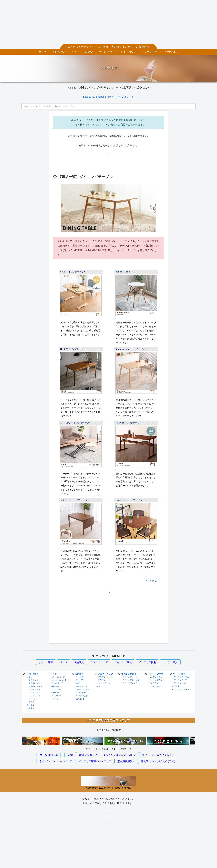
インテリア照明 (147, 662)
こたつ (29, 711)
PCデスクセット (106, 677)
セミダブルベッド (59, 680)
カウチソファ (34, 689)
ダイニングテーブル (131, 680)
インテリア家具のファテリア (95, 761)
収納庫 (176, 686)
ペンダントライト (157, 677)
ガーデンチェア (180, 680)
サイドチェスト (105, 683)
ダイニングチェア (130, 683)
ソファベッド (34, 693)
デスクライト (155, 683)
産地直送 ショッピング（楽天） (159, 761)
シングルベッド (58, 677)
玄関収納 (80, 699)
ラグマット (31, 708)
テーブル (30, 705)
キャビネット (82, 686)
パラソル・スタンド (182, 689)
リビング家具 (46, 662)
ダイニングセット (130, 677)
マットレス (56, 699)
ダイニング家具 (123, 662)
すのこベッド (57, 689)
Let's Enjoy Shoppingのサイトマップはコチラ (109, 97)
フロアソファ (34, 696)
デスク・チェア (99, 662)
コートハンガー (83, 689)
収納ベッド (56, 686)
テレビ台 (80, 680)
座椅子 (31, 702)
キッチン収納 (82, 696)
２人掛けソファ (35, 683)
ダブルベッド (57, 683)
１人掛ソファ (34, 680)
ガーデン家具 (170, 662)
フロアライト (155, 686)
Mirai (70, 755)
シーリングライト (157, 680)
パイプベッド (57, 696)
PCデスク (103, 680)
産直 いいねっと (88, 755)
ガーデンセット (180, 683)
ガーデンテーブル (181, 677)
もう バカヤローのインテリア (56, 761)
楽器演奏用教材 (126, 761)
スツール (32, 699)
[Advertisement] (108, 24)
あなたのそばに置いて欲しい (120, 755)
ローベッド (56, 693)
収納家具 (79, 662)
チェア (101, 686)
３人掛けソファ (35, 686)
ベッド (64, 662)
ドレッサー (81, 693)
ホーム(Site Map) (49, 755)
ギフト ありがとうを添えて (158, 755)
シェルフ (80, 677)
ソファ (29, 677)
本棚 (78, 683)
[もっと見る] (151, 581)
